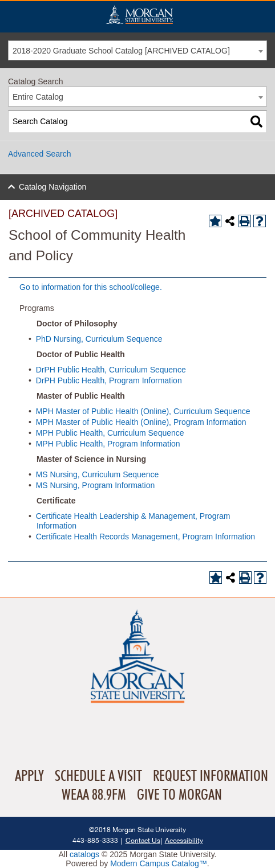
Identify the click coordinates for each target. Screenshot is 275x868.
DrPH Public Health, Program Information (109, 380)
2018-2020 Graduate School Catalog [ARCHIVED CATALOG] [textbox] (121, 51)
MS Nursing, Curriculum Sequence (98, 474)
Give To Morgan (179, 795)
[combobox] (137, 50)
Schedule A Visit (98, 776)
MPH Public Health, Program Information (108, 444)
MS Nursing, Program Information (96, 485)
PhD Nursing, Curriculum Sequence (99, 339)
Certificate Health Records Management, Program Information (145, 537)
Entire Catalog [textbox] (38, 97)
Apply (29, 776)
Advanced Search (40, 154)
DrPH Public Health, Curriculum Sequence (111, 370)
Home (139, 15)
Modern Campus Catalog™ (159, 863)
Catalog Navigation (52, 187)
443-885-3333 (95, 840)
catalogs (84, 854)
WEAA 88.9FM (94, 795)
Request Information (211, 776)
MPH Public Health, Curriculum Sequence (110, 433)
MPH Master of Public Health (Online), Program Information (141, 422)
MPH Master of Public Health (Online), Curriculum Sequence (143, 411)
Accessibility (184, 840)
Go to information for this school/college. (91, 287)
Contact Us (143, 840)
